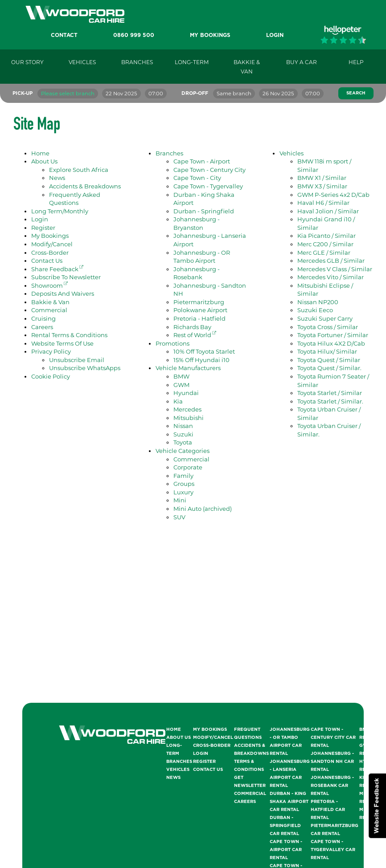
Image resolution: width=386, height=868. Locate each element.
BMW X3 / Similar (322, 186)
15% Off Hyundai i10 (201, 360)
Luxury (183, 492)
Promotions (172, 343)
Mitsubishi (189, 418)
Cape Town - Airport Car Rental (286, 850)
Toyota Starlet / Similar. (330, 401)
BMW (181, 376)
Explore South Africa (79, 170)
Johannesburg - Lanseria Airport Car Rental (290, 774)
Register (43, 228)
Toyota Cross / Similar (328, 327)
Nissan (183, 426)
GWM (181, 385)
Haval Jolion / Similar (328, 211)
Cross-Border (50, 253)
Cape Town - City (197, 178)
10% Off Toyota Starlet (204, 351)
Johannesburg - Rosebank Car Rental (332, 786)
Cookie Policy (51, 376)
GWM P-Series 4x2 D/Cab (333, 195)
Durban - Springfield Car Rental (285, 826)
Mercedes (187, 409)
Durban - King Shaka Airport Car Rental (289, 802)
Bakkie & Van (50, 302)
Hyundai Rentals (370, 766)
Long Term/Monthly (60, 211)
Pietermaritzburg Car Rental (335, 830)
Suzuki (183, 434)
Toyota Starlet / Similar (330, 393)
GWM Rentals (370, 750)
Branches (169, 153)
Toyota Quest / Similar (329, 360)
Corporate (188, 467)
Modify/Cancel (52, 244)
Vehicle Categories (183, 451)
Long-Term (174, 750)
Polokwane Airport (200, 310)
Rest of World (195, 335)
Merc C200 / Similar (325, 244)
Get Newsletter (250, 782)
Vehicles (292, 153)
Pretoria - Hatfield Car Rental (328, 810)
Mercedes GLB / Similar (331, 261)
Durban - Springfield (204, 211)
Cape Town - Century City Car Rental (333, 738)
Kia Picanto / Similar (326, 236)
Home (40, 153)
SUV (179, 517)
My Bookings (50, 236)
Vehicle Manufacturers (188, 368)
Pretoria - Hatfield (199, 318)
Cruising (43, 318)
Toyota (183, 442)
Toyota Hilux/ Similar (327, 351)
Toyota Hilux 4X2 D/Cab (331, 343)
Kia (178, 401)
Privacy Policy (51, 351)
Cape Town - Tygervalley (208, 186)
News (57, 178)
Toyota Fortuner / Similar (333, 335)
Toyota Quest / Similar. (329, 368)
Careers (42, 327)
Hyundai (186, 393)
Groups (184, 484)
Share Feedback (57, 269)
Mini (180, 500)
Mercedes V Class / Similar (335, 269)
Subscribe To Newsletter (66, 277)
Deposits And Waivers (63, 293)
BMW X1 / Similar (322, 178)
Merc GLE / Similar (324, 253)
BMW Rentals (370, 734)
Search (356, 93)
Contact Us (47, 261)
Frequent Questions (248, 734)
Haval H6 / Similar (323, 203)
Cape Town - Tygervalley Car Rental (333, 850)
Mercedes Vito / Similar (331, 277)
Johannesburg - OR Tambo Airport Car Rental (290, 742)
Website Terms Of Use (62, 343)
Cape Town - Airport (202, 161)
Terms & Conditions (249, 766)
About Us (44, 161)
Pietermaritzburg (199, 302)
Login (40, 219)
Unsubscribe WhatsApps (85, 368)
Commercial (49, 310)
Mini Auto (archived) (203, 509)
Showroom (49, 285)
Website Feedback (377, 806)
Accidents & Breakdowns (85, 186)
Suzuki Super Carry (325, 318)
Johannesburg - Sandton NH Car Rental (332, 762)
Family (183, 476)
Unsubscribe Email (77, 360)
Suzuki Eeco (315, 310)
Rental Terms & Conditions (69, 335)
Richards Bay (192, 327)
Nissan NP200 (318, 302)
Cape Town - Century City (209, 170)
